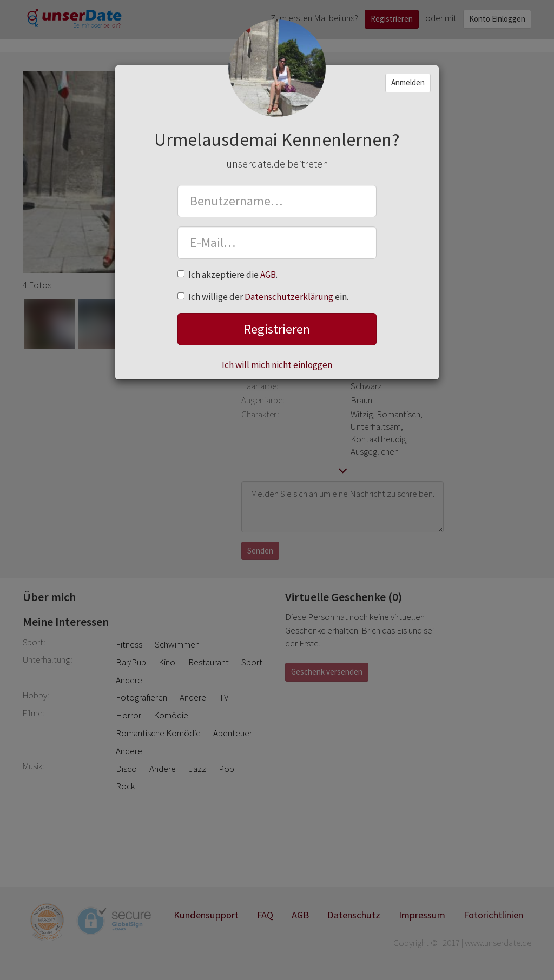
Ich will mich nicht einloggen (277, 365)
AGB (268, 275)
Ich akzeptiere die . (227, 275)
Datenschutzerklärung (289, 297)
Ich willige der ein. (263, 297)
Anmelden (408, 82)
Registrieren (277, 329)
